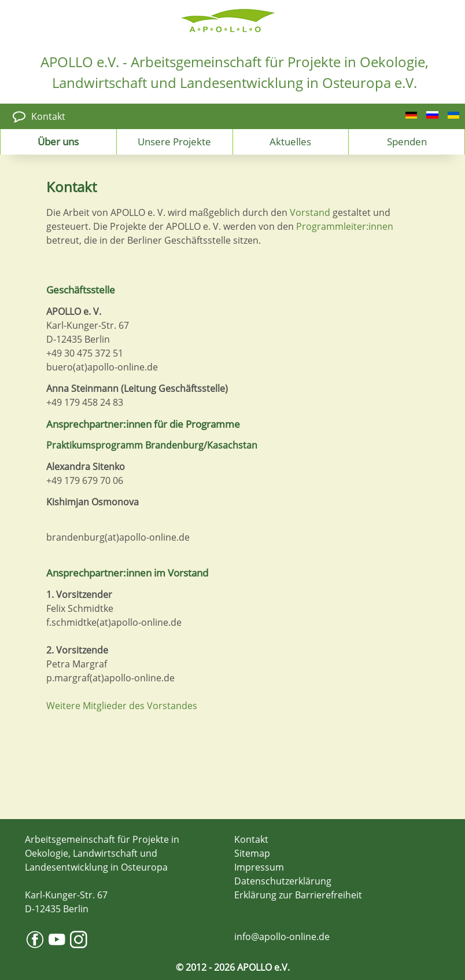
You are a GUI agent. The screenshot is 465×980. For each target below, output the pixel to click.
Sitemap (252, 853)
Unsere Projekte (174, 141)
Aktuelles (290, 141)
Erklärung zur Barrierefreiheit (298, 895)
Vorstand (310, 212)
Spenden (407, 141)
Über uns (58, 141)
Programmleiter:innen (345, 226)
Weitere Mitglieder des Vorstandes (122, 706)
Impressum (259, 867)
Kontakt (48, 116)
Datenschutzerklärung (283, 881)
